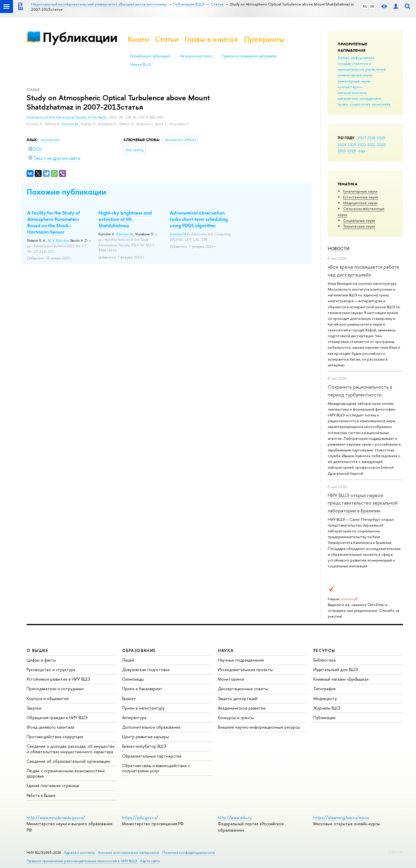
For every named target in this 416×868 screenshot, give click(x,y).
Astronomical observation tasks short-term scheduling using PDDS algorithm (199, 219)
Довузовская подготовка (146, 670)
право (343, 104)
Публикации (80, 37)
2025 (381, 138)
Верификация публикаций (150, 56)
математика (348, 98)
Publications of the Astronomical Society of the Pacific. (68, 117)
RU (365, 6)
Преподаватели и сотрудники (55, 689)
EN (372, 6)
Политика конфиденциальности (189, 853)
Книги (138, 39)
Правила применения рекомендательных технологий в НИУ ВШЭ (82, 861)
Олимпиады (133, 679)
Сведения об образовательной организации (68, 761)
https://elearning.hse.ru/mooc (341, 818)
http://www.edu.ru (235, 818)
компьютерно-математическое (352, 90)
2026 (371, 138)
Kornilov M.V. (180, 234)
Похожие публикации (66, 192)
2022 (362, 145)
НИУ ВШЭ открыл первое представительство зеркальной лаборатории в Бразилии (363, 503)
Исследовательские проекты (245, 670)
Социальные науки (359, 220)
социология (360, 104)
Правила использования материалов (249, 56)
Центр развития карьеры (146, 737)
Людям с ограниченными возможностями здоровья (66, 773)
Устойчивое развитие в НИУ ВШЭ (58, 679)
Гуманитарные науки (360, 191)
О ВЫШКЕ (38, 650)
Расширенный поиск (196, 56)
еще (362, 151)
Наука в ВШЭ (140, 64)
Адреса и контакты (79, 853)
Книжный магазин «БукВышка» (341, 679)
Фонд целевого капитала (50, 727)
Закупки (34, 708)
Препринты (264, 39)
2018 (352, 151)
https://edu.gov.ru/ (140, 818)
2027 (362, 138)
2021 (372, 145)
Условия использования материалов (129, 853)
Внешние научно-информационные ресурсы (259, 727)
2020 (382, 145)
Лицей (128, 660)
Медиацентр (325, 698)
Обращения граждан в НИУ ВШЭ (57, 718)
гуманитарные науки (355, 75)
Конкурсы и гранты (236, 718)
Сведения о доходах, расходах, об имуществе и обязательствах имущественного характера (71, 749)
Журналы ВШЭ (327, 708)
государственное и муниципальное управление (362, 66)
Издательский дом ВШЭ (336, 670)
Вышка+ (129, 698)
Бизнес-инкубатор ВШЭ (144, 746)
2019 (342, 151)
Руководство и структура (51, 670)
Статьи (167, 39)
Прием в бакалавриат (142, 689)
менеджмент (370, 98)
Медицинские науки (360, 203)
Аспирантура (134, 718)
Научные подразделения (241, 660)
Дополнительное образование (151, 727)
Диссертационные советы (243, 689)
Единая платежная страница (53, 785)
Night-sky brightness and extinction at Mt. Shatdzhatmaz (125, 219)
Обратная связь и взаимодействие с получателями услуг (156, 768)
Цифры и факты (41, 660)
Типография (324, 689)
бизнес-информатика (356, 58)
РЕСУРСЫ (324, 650)
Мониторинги (231, 679)
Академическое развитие (242, 708)
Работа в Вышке (41, 795)
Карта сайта (150, 861)
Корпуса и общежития (48, 698)
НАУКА (226, 650)
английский (50, 140)
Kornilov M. (70, 124)
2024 (342, 145)
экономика (381, 104)
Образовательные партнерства (152, 756)
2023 (352, 145)
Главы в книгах (211, 39)
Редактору (396, 851)
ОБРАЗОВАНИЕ (139, 650)
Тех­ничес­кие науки (359, 226)
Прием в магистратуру (143, 708)
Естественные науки (361, 197)
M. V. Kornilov (58, 241)
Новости (339, 249)
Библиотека (324, 660)
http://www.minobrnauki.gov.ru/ (56, 818)
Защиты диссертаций (238, 698)
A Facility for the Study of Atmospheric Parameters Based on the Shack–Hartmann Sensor (54, 222)
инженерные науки (354, 81)
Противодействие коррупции (55, 737)
